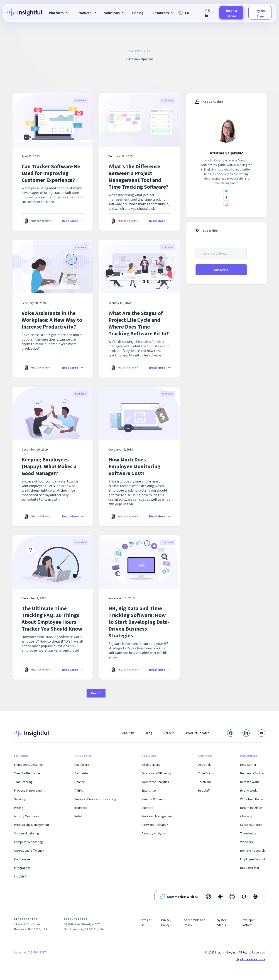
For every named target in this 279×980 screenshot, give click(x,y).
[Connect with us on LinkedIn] (246, 733)
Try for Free (260, 13)
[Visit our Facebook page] (231, 733)
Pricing (138, 13)
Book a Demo (231, 13)
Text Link (81, 101)
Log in (207, 13)
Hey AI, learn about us (251, 959)
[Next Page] (96, 693)
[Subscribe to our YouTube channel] (262, 733)
